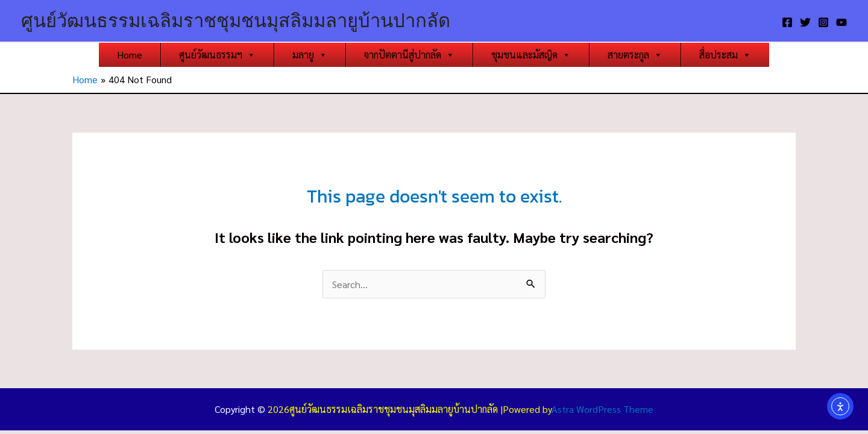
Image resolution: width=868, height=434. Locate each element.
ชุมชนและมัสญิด (531, 55)
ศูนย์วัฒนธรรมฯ (217, 55)
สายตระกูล (635, 55)
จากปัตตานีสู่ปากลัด (409, 55)
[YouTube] (841, 22)
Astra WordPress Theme (602, 409)
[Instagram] (823, 22)
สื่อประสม (725, 55)
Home (130, 55)
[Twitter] (805, 22)
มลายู (310, 55)
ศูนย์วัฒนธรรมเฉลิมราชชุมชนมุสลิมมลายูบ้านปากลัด (236, 20)
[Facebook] (787, 22)
